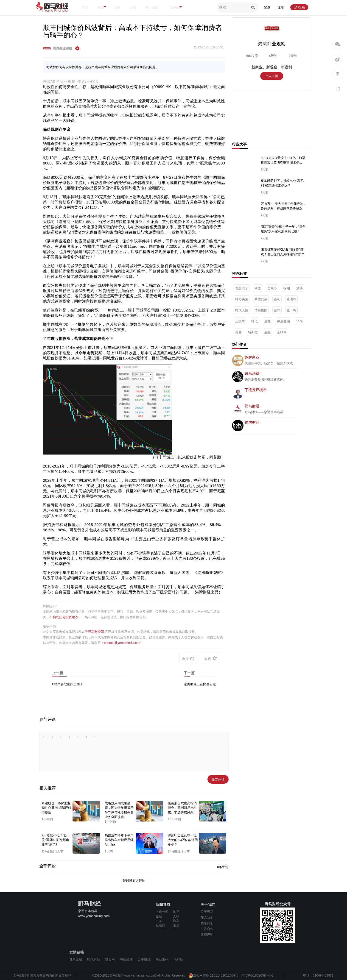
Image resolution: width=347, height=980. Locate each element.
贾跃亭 (272, 288)
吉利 (277, 299)
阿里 (258, 288)
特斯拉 (253, 332)
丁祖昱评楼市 (256, 390)
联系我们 (207, 923)
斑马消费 (252, 374)
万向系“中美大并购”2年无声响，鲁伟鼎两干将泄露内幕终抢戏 (284, 206)
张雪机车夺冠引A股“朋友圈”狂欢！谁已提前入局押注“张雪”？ (283, 252)
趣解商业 (252, 357)
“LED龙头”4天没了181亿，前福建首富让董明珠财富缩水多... (283, 160)
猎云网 (110, 959)
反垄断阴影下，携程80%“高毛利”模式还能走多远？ (282, 183)
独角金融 (76, 959)
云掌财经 (144, 959)
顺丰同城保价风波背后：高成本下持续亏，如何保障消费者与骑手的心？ (132, 31)
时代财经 (94, 959)
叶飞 (255, 321)
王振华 (240, 321)
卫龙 (267, 321)
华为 (299, 321)
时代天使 (242, 310)
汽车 (176, 921)
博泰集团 (261, 310)
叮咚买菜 (242, 299)
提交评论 (218, 779)
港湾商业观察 (58, 48)
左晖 (277, 310)
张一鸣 (291, 310)
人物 (176, 916)
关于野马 (207, 912)
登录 (267, 7)
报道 (109, 8)
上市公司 (162, 912)
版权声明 (207, 935)
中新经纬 (126, 959)
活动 (145, 7)
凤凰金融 (283, 321)
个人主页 (272, 76)
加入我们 (207, 917)
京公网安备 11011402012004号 (213, 975)
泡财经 (178, 959)
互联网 (282, 332)
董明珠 (291, 299)
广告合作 (207, 929)
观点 (176, 925)
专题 (125, 7)
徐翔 (287, 288)
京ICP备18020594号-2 (257, 975)
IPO (158, 921)
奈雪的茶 (261, 299)
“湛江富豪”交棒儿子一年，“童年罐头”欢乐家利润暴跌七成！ (283, 229)
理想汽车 (242, 288)
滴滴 (299, 288)
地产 (176, 912)
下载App (197, 8)
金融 (267, 332)
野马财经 (252, 406)
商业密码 (162, 959)
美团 (238, 332)
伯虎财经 (252, 422)
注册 (281, 7)
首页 (87, 7)
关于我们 (168, 7)
